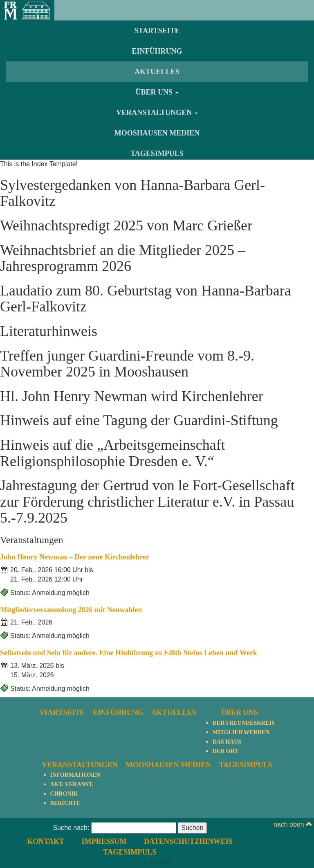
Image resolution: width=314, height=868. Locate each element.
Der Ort (225, 751)
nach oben (293, 824)
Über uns (157, 92)
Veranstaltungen (157, 113)
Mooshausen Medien (157, 133)
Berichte (65, 803)
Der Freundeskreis (244, 723)
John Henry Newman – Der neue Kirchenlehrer (75, 557)
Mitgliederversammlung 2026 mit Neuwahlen (71, 610)
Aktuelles (157, 72)
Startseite (157, 31)
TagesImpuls (157, 153)
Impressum (104, 841)
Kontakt (46, 841)
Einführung (157, 51)
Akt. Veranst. (72, 784)
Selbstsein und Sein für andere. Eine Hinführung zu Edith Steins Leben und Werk (129, 653)
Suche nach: (71, 828)
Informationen (75, 775)
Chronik (64, 794)
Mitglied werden (241, 732)
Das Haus (227, 742)
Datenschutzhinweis (188, 841)
